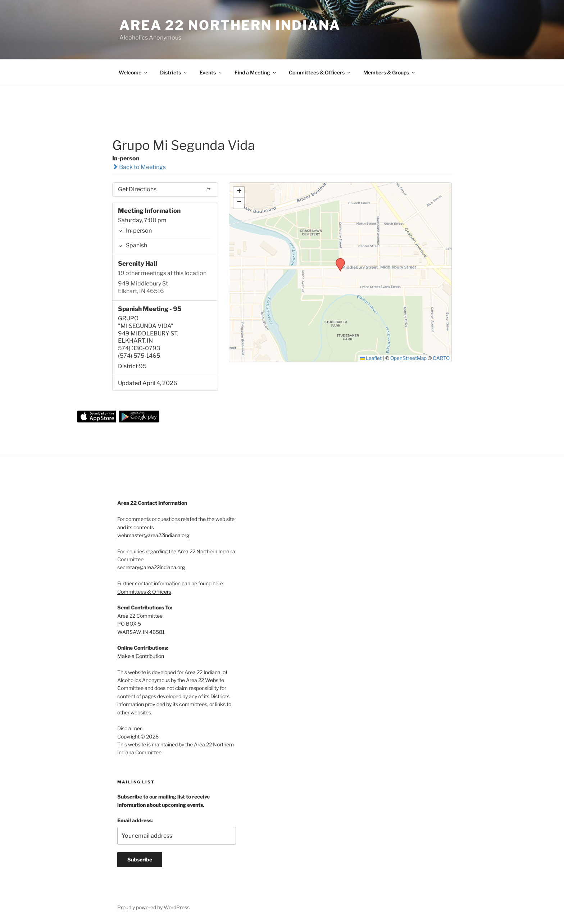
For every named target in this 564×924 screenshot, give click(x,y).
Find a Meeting (256, 72)
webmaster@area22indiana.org (153, 535)
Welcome (133, 72)
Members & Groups (390, 72)
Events (211, 72)
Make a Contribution (141, 656)
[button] (338, 260)
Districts (174, 72)
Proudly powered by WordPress (153, 907)
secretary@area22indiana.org (151, 567)
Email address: (135, 820)
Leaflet (371, 358)
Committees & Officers (320, 72)
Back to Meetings (139, 167)
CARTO (441, 358)
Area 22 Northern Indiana (230, 25)
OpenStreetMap (408, 358)
